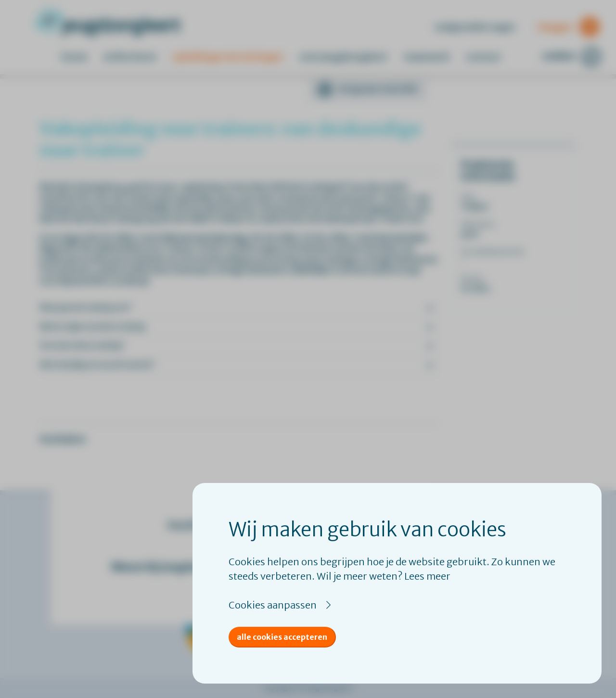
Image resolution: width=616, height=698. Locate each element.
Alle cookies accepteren (282, 637)
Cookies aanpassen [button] (273, 605)
